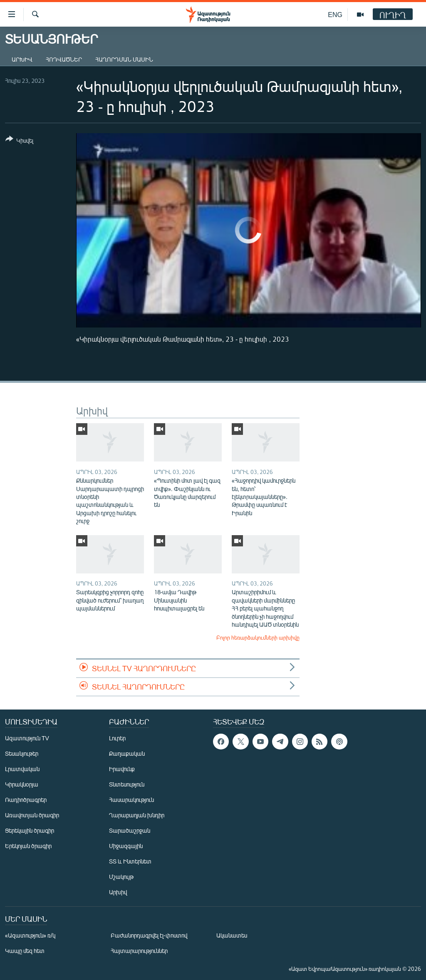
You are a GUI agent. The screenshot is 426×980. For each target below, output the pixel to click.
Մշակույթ (121, 877)
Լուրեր (117, 738)
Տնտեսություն (127, 784)
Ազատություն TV (27, 738)
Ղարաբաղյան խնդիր (137, 815)
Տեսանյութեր (22, 753)
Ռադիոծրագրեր (26, 800)
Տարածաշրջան (130, 830)
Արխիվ (22, 59)
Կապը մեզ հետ (25, 951)
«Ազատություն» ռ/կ (30, 935)
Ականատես (232, 935)
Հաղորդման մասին (124, 59)
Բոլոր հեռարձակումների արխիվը (258, 638)
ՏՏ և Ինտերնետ (130, 861)
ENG (335, 14)
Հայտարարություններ (139, 951)
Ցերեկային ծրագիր (30, 830)
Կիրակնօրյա (22, 784)
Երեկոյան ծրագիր (28, 846)
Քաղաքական (127, 753)
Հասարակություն (131, 800)
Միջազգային (126, 846)
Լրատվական (22, 769)
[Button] (19, 141)
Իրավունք (122, 769)
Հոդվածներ (64, 59)
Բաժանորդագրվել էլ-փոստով (149, 935)
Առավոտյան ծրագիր (32, 815)
